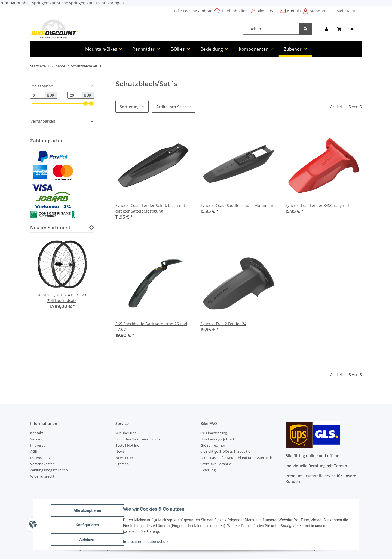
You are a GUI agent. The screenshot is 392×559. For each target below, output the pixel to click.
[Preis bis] (75, 95)
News (120, 451)
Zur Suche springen (68, 3)
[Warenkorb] (347, 29)
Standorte (319, 11)
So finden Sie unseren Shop (138, 439)
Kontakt (294, 11)
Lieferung (208, 470)
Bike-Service (267, 11)
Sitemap (122, 464)
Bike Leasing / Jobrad (217, 439)
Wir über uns (126, 433)
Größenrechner (213, 445)
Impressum (133, 542)
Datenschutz (159, 542)
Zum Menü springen (105, 3)
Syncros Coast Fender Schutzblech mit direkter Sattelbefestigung (150, 208)
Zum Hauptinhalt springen (25, 3)
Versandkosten (42, 464)
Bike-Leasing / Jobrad (193, 11)
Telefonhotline (235, 11)
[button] (326, 29)
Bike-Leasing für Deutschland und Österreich (236, 458)
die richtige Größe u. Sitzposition (226, 451)
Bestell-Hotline (127, 445)
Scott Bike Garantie (216, 464)
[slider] (85, 104)
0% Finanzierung (214, 433)
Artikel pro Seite (171, 107)
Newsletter (124, 458)
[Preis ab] (38, 95)
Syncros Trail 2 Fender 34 (223, 324)
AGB (34, 451)
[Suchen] (271, 29)
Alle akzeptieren (88, 511)
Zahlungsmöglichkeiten (49, 470)
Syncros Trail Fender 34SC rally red (317, 205)
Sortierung (130, 107)
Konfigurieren (88, 525)
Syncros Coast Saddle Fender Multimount (238, 205)
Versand (37, 439)
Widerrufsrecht (42, 476)
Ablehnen (88, 540)
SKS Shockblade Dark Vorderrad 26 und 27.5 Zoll (151, 327)
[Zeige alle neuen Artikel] (91, 228)
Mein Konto (347, 11)
